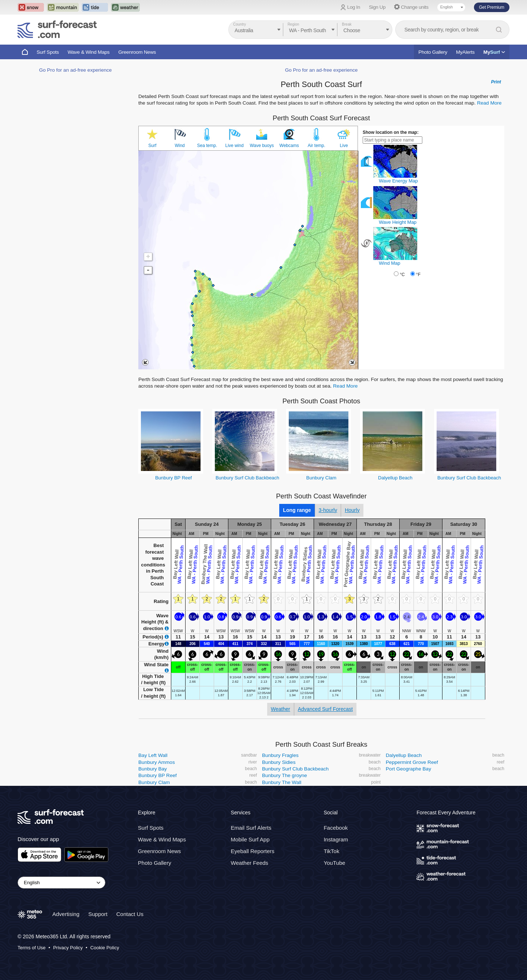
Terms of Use (32, 948)
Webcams (289, 146)
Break (347, 24)
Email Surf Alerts (251, 828)
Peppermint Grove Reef (412, 762)
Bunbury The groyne (285, 775)
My (494, 52)
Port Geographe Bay (408, 769)
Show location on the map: (391, 132)
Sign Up (377, 7)
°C (402, 275)
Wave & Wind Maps (89, 52)
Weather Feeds (250, 863)
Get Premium (492, 7)
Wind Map (390, 263)
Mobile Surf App (250, 839)
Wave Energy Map (398, 181)
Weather (281, 709)
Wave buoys (262, 146)
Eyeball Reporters (253, 851)
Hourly (352, 510)
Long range (297, 510)
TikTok (331, 851)
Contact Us (130, 914)
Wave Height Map (398, 222)
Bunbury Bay (153, 769)
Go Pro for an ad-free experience (76, 70)
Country (240, 24)
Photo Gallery (433, 52)
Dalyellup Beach (395, 478)
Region (294, 24)
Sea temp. (207, 146)
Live (344, 146)
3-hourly (328, 510)
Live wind (235, 146)
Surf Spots (48, 52)
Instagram (336, 839)
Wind (180, 146)
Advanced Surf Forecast (325, 709)
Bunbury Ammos (157, 762)
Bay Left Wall (153, 755)
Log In (354, 7)
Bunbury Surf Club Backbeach (247, 478)
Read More (489, 103)
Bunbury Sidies (279, 762)
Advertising (66, 914)
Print (496, 82)
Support (98, 914)
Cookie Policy (105, 948)
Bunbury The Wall (282, 782)
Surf (152, 146)
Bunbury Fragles (280, 755)
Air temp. (317, 146)
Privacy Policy (68, 948)
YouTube (334, 863)
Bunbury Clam (321, 478)
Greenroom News (137, 52)
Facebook (336, 828)
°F (418, 275)
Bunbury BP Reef (173, 478)
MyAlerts (465, 52)
